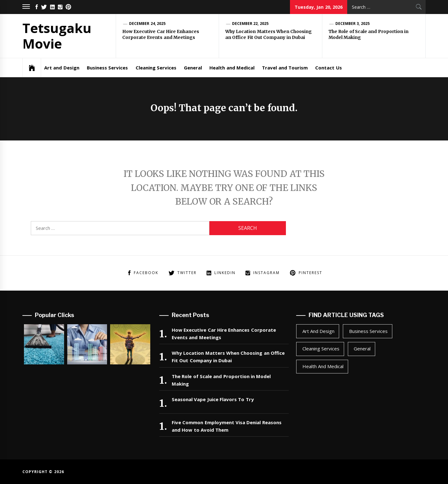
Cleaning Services (156, 68)
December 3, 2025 (352, 24)
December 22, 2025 (250, 24)
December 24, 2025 (147, 24)
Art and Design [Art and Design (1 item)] (319, 331)
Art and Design (62, 68)
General (193, 68)
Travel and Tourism (285, 68)
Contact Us (328, 68)
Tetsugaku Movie (57, 36)
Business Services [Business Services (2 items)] (368, 331)
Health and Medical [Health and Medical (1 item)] (323, 366)
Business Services (107, 68)
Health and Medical (232, 68)
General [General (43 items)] (362, 349)
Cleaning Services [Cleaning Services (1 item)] (321, 349)
